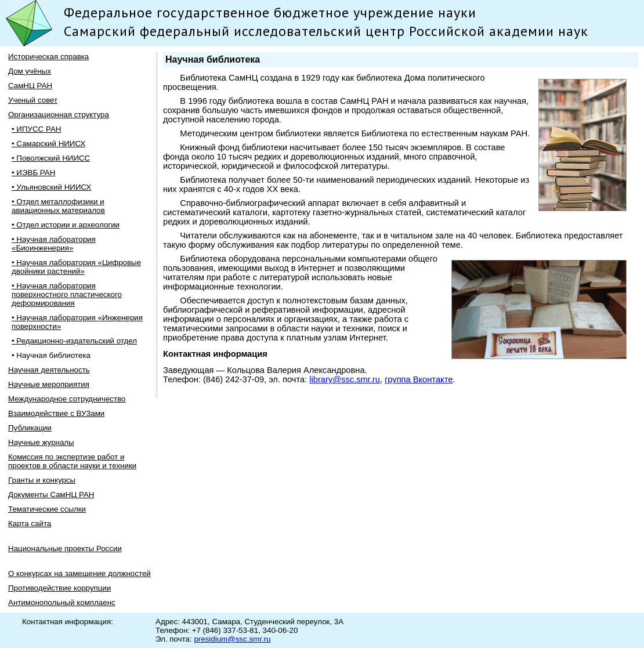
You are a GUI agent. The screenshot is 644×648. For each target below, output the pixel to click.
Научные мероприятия (49, 384)
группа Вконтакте (419, 379)
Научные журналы (41, 442)
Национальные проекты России (65, 549)
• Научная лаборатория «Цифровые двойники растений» (76, 267)
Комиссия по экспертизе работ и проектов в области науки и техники (72, 461)
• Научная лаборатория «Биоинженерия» (54, 244)
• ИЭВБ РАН (33, 173)
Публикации (30, 428)
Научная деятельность (49, 370)
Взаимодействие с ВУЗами (56, 413)
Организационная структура (59, 115)
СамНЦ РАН (30, 86)
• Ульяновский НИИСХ (51, 187)
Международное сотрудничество (67, 399)
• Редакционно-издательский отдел (74, 341)
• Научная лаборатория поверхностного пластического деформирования (67, 294)
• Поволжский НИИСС (51, 158)
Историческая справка (48, 57)
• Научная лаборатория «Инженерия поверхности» (77, 322)
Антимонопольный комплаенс (62, 602)
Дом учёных (30, 71)
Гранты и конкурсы (42, 480)
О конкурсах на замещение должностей (79, 573)
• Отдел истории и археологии (66, 225)
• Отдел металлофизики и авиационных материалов (58, 206)
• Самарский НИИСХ (48, 144)
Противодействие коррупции (59, 588)
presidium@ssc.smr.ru (232, 639)
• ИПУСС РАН (36, 129)
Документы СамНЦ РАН (51, 495)
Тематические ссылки (47, 509)
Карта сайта (30, 524)
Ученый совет (33, 100)
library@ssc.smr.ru (345, 379)
